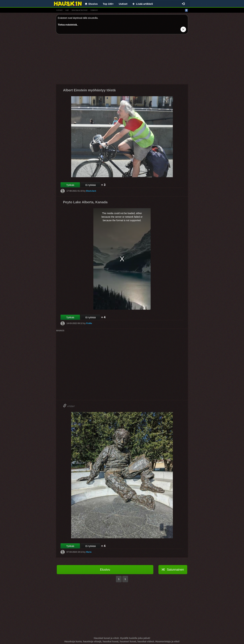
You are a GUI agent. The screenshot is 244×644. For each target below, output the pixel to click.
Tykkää (70, 185)
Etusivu (105, 570)
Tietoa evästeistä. (68, 25)
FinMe (89, 323)
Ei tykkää (91, 185)
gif (67, 10)
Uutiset (123, 4)
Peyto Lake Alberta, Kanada (85, 202)
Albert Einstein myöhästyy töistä (89, 90)
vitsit (59, 10)
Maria (89, 552)
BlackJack (91, 191)
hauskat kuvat (80, 10)
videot (94, 10)
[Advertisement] (122, 60)
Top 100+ (108, 4)
